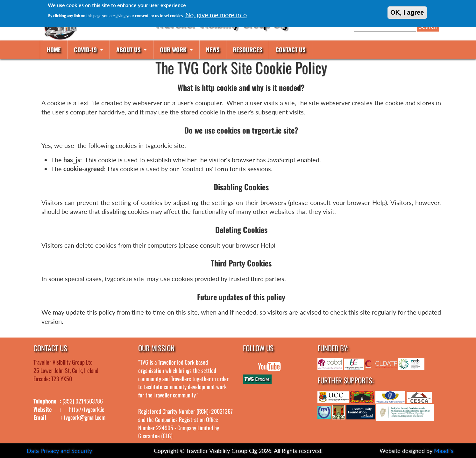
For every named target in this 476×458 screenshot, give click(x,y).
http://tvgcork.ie (87, 409)
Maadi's (444, 451)
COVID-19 (86, 49)
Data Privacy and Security (59, 451)
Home (54, 49)
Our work (174, 49)
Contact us (291, 49)
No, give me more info (216, 15)
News (213, 49)
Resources (248, 49)
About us (129, 49)
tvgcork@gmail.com (85, 417)
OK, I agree (407, 12)
